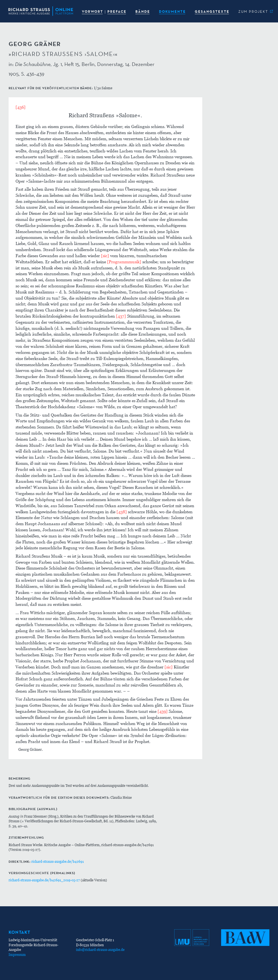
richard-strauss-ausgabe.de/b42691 (58, 862)
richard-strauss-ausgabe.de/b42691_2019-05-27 (44, 880)
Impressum (17, 955)
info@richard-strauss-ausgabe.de (100, 950)
